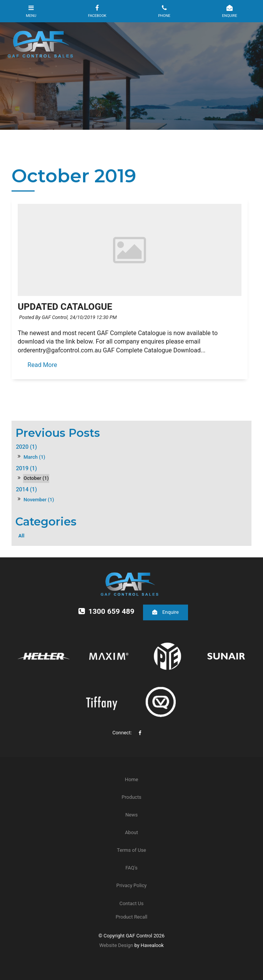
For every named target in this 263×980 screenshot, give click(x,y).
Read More (42, 365)
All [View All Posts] (22, 536)
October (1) (36, 478)
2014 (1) (26, 490)
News (131, 815)
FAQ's (131, 868)
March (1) (34, 457)
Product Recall (131, 917)
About (131, 832)
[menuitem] (131, 780)
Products (131, 797)
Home (131, 779)
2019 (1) (26, 469)
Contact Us (132, 903)
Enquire (171, 612)
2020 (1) (26, 447)
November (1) (39, 500)
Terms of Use (131, 850)
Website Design (116, 945)
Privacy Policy (132, 885)
